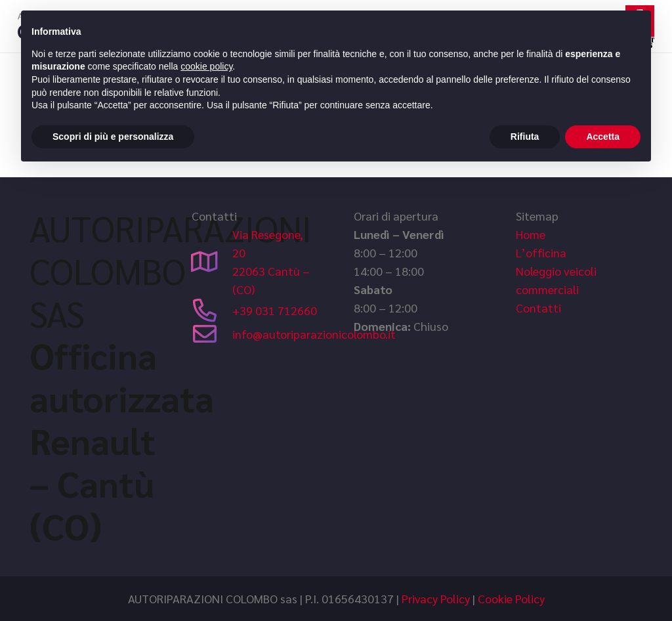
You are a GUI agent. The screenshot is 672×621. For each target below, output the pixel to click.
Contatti (538, 308)
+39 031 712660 (275, 310)
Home (531, 234)
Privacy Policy (436, 598)
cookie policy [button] (206, 66)
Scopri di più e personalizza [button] (113, 137)
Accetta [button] (603, 137)
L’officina (541, 252)
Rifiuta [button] (525, 137)
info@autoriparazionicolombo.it (314, 334)
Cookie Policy (511, 598)
